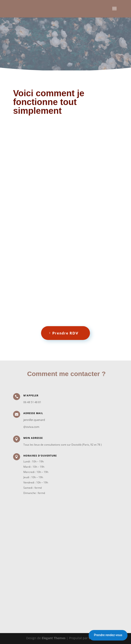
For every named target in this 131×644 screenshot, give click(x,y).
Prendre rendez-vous (108, 635)
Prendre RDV (65, 333)
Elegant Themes (54, 638)
